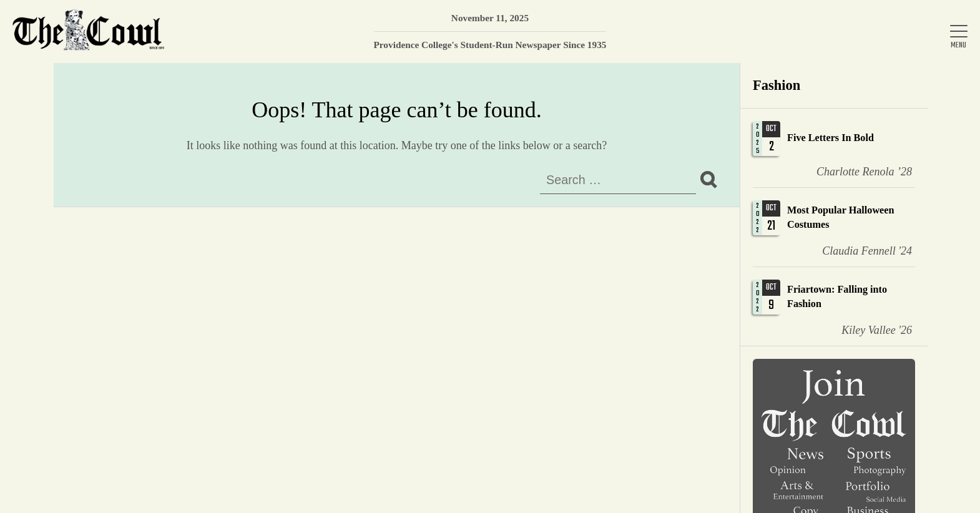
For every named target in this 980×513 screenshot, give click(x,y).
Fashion (777, 85)
